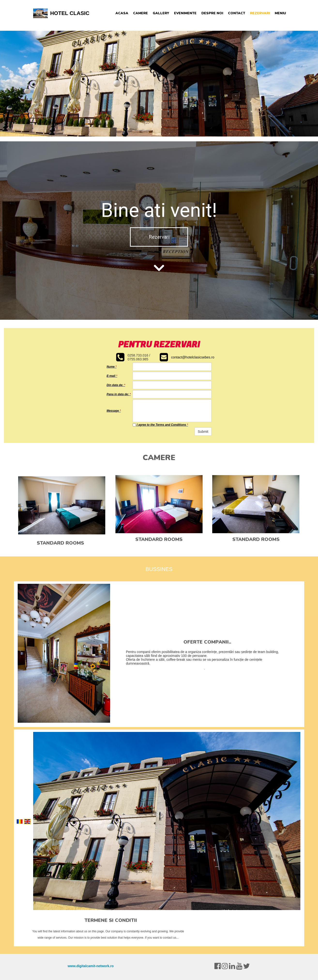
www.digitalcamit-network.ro (91, 966)
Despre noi (212, 13)
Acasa (122, 13)
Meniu (280, 13)
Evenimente (185, 13)
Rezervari (260, 13)
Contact (237, 13)
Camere (140, 13)
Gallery (161, 13)
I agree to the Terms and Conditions (160, 425)
